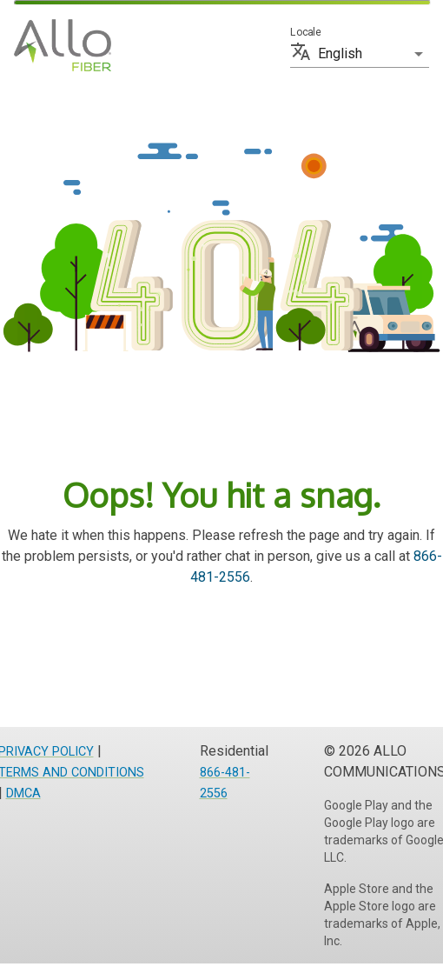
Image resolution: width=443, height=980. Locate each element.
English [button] (340, 53)
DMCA (23, 793)
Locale (305, 32)
